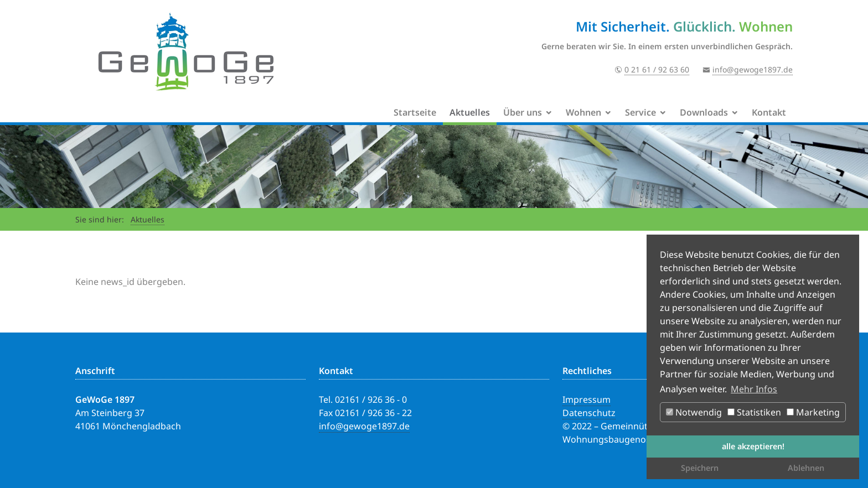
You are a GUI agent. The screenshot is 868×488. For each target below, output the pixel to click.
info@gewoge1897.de (753, 69)
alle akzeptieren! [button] (753, 446)
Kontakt (769, 112)
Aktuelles (470, 112)
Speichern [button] (700, 468)
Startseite (415, 112)
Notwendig (694, 412)
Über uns (523, 112)
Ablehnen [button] (806, 468)
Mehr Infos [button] (754, 389)
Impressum (587, 399)
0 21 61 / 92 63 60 (657, 69)
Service (640, 112)
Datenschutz (589, 413)
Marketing (813, 412)
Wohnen (583, 112)
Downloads (704, 112)
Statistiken (754, 412)
